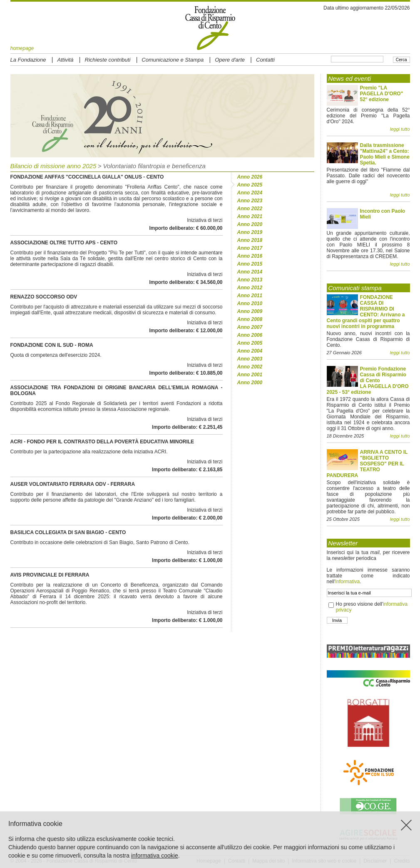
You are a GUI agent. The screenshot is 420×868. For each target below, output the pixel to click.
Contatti (265, 60)
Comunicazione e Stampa (173, 60)
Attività (66, 60)
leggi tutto (400, 129)
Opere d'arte (230, 60)
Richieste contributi (108, 60)
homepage (22, 48)
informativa (347, 582)
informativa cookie (155, 856)
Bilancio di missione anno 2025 (53, 166)
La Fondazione (28, 60)
